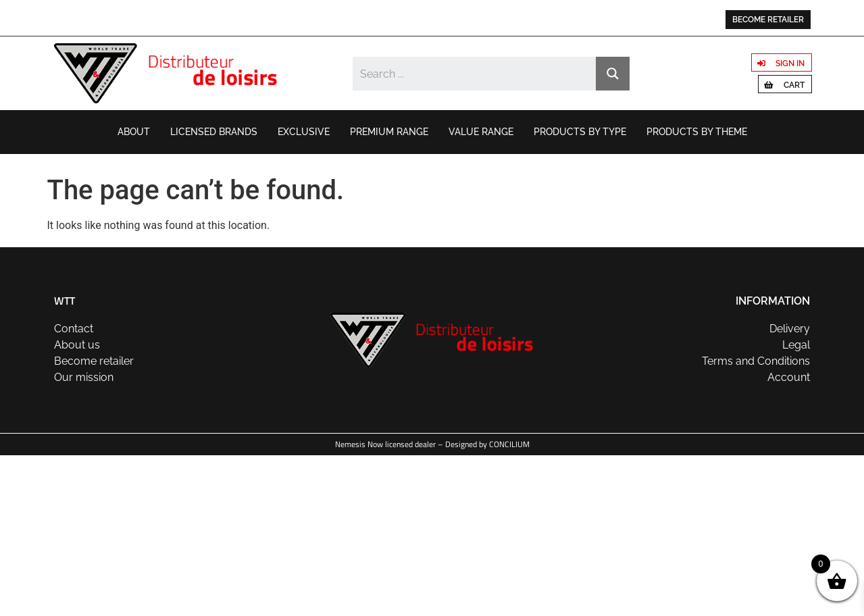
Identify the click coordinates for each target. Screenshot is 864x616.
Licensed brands (214, 132)
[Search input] (475, 74)
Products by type (580, 132)
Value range (481, 132)
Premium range (389, 132)
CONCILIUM (509, 444)
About (134, 132)
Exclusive (304, 132)
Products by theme (697, 132)
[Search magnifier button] (613, 74)
